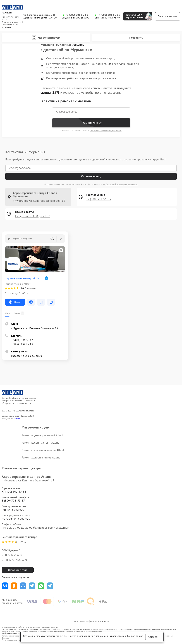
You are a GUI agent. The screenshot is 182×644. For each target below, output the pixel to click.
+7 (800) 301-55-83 (77, 15)
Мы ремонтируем (46, 38)
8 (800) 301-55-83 (13, 500)
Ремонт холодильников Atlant (41, 457)
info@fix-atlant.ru (13, 510)
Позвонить (136, 38)
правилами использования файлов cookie (119, 636)
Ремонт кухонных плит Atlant (40, 442)
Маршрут (15, 302)
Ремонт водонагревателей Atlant (42, 435)
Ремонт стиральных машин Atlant (43, 450)
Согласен (153, 637)
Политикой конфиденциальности (106, 131)
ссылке (17, 419)
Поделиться (5, 586)
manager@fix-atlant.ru (16, 519)
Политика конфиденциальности (91, 621)
